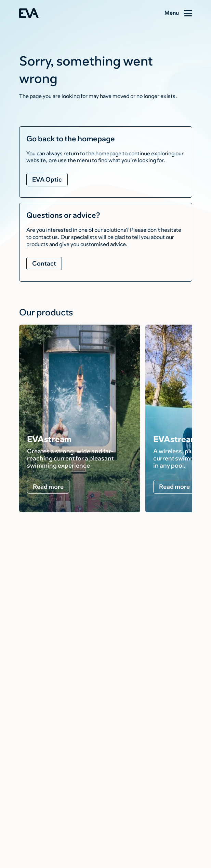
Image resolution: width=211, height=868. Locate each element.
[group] (80, 418)
